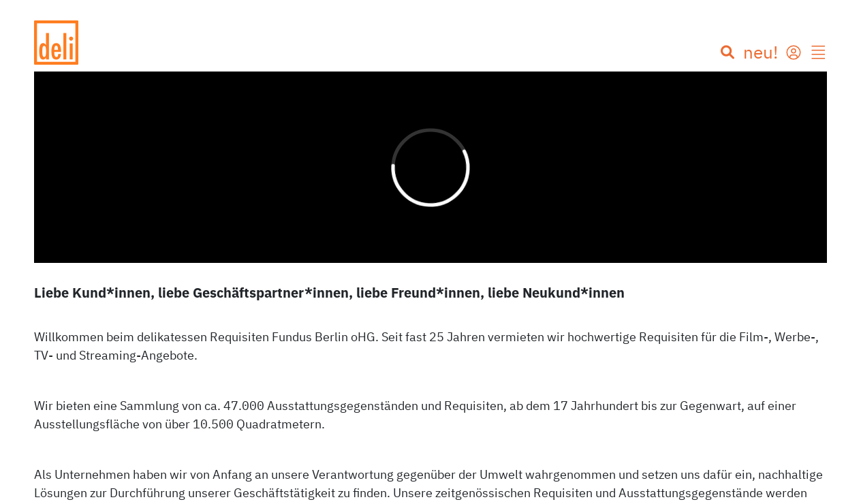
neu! (761, 52)
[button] (819, 54)
